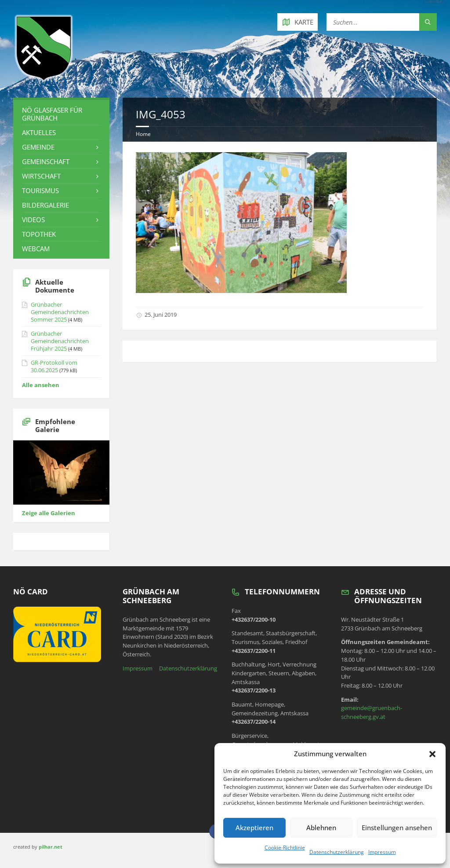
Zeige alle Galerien (49, 513)
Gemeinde (38, 147)
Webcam (36, 249)
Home (143, 134)
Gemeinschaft (46, 161)
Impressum (382, 852)
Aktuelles (39, 132)
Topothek (39, 234)
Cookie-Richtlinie (285, 848)
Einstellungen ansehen (397, 828)
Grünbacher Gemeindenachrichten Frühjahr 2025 (60, 341)
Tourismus (40, 190)
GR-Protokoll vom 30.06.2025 (54, 366)
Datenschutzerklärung (337, 852)
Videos (33, 220)
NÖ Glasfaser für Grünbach (52, 114)
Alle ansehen (41, 385)
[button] (432, 754)
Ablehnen (321, 828)
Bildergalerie (45, 205)
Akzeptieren (254, 828)
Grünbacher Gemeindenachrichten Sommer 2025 (60, 312)
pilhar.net (51, 847)
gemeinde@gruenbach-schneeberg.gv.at (372, 712)
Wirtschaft (41, 176)
